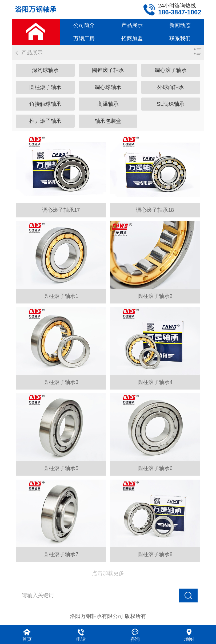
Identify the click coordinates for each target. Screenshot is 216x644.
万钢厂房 (84, 38)
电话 (81, 639)
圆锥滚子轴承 (108, 70)
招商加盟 (132, 38)
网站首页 (36, 32)
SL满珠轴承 (171, 104)
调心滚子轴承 (171, 70)
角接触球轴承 (45, 104)
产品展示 (132, 25)
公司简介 (84, 25)
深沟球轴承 (45, 70)
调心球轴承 (108, 87)
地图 (189, 639)
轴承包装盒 (108, 121)
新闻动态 (180, 25)
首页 (27, 639)
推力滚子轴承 (45, 121)
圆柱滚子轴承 (45, 87)
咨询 (135, 639)
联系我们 (180, 38)
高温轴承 (108, 104)
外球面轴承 (171, 87)
